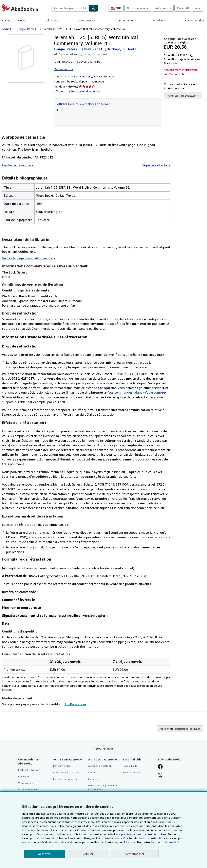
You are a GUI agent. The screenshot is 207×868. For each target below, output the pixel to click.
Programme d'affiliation (67, 772)
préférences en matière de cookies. (144, 834)
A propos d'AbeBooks (100, 766)
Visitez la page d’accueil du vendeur (29, 258)
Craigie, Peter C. (27, 29)
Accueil (6, 29)
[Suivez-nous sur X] (160, 776)
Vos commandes (28, 789)
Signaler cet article (156, 165)
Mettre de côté (63, 69)
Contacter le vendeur (18, 165)
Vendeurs (159, 20)
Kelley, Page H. (93, 49)
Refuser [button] (88, 854)
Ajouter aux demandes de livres (180, 729)
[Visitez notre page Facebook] (160, 767)
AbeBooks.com (75, 704)
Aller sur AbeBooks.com (183, 96)
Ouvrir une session (138, 8)
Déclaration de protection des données (102, 787)
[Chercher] (93, 8)
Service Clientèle (132, 772)
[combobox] (70, 8)
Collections (52, 20)
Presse (92, 772)
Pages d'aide (130, 766)
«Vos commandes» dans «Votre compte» (137, 392)
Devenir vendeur (194, 20)
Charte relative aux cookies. (141, 838)
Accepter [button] (44, 854)
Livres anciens (87, 20)
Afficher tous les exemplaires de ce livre (84, 104)
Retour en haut (103, 748)
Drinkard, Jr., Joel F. (122, 49)
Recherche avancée (14, 20)
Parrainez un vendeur (65, 779)
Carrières (93, 779)
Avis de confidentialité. (165, 842)
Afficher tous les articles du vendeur (77, 91)
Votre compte (163, 8)
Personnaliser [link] (135, 854)
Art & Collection (124, 20)
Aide (198, 8)
